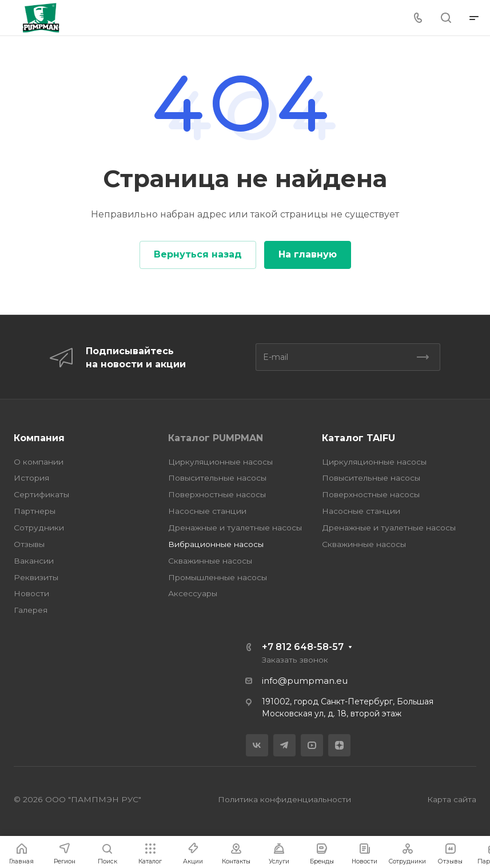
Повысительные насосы (217, 478)
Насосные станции (207, 511)
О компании (39, 462)
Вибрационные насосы (216, 544)
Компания (39, 438)
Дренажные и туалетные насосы (235, 528)
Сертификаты (41, 494)
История (31, 478)
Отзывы (29, 544)
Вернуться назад (198, 254)
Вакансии (34, 561)
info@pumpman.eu (305, 681)
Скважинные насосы (210, 561)
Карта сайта (452, 799)
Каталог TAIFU (358, 438)
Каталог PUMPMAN (216, 438)
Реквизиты (36, 577)
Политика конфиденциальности (284, 799)
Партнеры (35, 511)
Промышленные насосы (218, 577)
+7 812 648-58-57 (303, 647)
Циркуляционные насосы (220, 462)
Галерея (31, 610)
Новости (31, 593)
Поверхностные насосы (217, 494)
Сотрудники (39, 528)
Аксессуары (193, 593)
